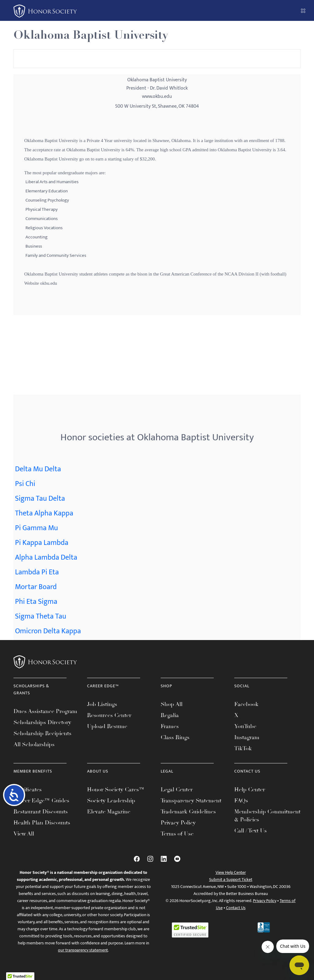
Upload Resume (107, 726)
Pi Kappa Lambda (42, 543)
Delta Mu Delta (38, 469)
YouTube (245, 726)
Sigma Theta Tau (41, 616)
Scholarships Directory (42, 722)
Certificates (28, 789)
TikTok (243, 748)
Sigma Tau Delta (40, 499)
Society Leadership (111, 801)
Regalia (170, 715)
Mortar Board (36, 587)
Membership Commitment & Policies (267, 816)
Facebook (246, 704)
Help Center (250, 789)
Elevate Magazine (109, 812)
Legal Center (177, 789)
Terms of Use (177, 834)
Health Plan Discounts (42, 823)
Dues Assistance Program (45, 711)
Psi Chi (25, 484)
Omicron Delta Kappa (48, 631)
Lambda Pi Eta (37, 572)
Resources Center (109, 715)
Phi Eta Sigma (36, 602)
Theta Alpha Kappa (44, 513)
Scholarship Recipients (42, 733)
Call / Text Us (251, 831)
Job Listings (102, 704)
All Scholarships (34, 744)
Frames (170, 726)
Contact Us (236, 908)
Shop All (172, 704)
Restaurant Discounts (41, 812)
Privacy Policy (178, 823)
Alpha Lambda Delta (46, 558)
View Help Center (231, 872)
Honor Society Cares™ (116, 789)
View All (24, 834)
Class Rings (175, 737)
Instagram (247, 737)
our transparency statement (83, 950)
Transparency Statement (191, 801)
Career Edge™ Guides (41, 801)
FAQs (241, 801)
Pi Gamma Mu (36, 528)
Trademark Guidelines (188, 812)
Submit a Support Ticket (231, 880)
